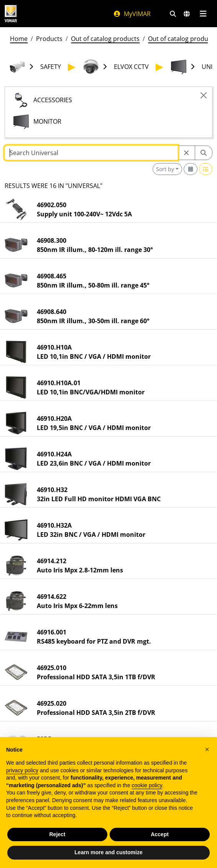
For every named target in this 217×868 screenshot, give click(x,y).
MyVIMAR (132, 14)
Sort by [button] (165, 169)
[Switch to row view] (206, 169)
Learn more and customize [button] (108, 852)
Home (19, 39)
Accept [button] (160, 834)
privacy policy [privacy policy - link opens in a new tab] (22, 770)
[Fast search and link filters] (173, 14)
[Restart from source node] (186, 153)
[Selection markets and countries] (187, 14)
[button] (207, 749)
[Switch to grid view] (191, 169)
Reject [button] (57, 834)
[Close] (204, 95)
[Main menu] (203, 14)
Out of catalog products (105, 39)
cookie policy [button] (147, 785)
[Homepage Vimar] (11, 14)
